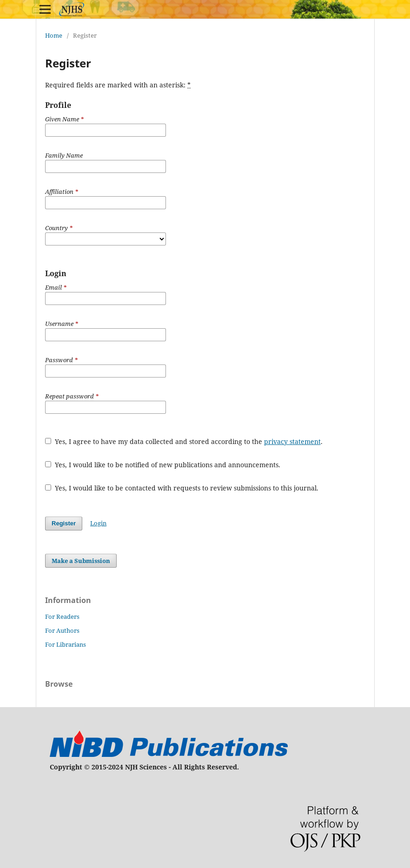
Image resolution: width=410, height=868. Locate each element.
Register (64, 523)
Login (98, 523)
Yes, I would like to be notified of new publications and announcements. (163, 465)
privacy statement (292, 441)
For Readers (62, 616)
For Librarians (66, 644)
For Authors (62, 630)
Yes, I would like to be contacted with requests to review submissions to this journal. (182, 488)
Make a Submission (81, 561)
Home (54, 35)
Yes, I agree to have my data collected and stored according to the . (184, 441)
